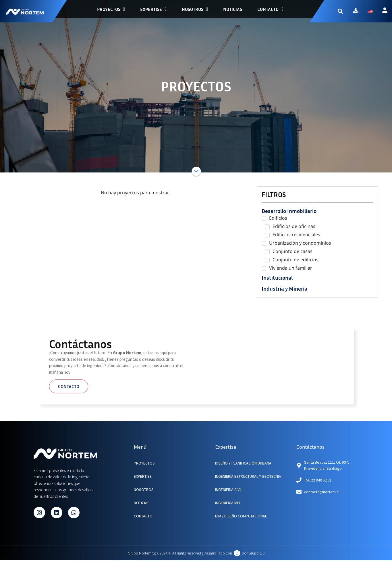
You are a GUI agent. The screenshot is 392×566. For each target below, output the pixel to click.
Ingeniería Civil (229, 490)
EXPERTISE (143, 476)
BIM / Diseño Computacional (241, 516)
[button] (342, 11)
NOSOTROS (144, 490)
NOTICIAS (142, 503)
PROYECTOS (144, 463)
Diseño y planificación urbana (243, 463)
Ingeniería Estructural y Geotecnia (248, 476)
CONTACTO (143, 516)
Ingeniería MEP (228, 503)
